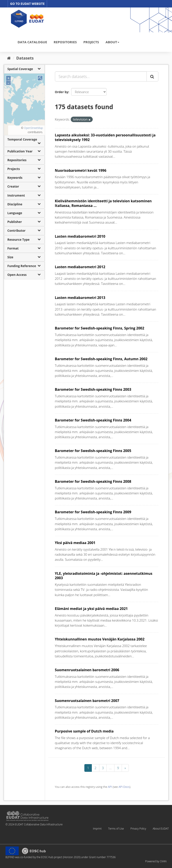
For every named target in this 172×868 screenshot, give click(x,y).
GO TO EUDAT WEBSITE (27, 4)
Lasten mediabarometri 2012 (80, 267)
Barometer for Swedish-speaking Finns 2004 (93, 420)
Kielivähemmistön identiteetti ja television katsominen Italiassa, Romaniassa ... (103, 203)
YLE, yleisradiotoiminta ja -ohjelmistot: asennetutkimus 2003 (104, 576)
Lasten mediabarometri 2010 (80, 236)
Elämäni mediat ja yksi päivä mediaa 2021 (91, 609)
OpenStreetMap (33, 128)
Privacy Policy (138, 829)
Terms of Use (116, 829)
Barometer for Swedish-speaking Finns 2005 (93, 451)
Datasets (25, 58)
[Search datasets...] (101, 76)
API (110, 787)
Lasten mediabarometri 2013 (80, 298)
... (110, 768)
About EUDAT (161, 829)
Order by (62, 92)
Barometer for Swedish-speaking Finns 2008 (93, 481)
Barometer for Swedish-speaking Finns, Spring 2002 (100, 328)
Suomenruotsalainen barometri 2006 (87, 670)
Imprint (97, 829)
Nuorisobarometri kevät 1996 (81, 170)
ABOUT (112, 42)
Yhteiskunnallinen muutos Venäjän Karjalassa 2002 (100, 639)
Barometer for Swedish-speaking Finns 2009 (93, 512)
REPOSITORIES (65, 42)
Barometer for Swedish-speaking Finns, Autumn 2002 (101, 359)
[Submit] (152, 76)
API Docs (124, 787)
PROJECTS (91, 42)
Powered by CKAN (156, 861)
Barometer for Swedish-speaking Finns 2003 (93, 389)
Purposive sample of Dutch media (84, 731)
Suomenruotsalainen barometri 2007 (87, 701)
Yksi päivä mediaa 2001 (75, 543)
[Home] (9, 58)
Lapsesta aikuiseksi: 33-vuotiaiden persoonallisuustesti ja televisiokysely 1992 (105, 137)
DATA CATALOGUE (32, 42)
